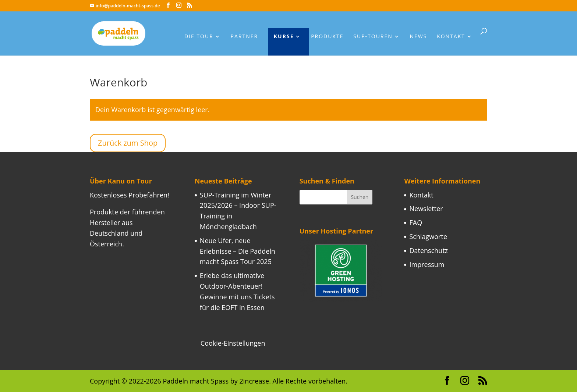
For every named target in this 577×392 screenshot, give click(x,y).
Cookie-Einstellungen (233, 343)
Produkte (327, 37)
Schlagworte (428, 236)
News (419, 37)
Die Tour (199, 37)
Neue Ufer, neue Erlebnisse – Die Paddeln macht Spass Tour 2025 (238, 251)
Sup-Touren (373, 37)
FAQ (416, 222)
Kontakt (451, 37)
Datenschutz (429, 250)
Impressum (427, 264)
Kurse (284, 37)
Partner (245, 37)
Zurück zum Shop (128, 143)
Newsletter (426, 209)
